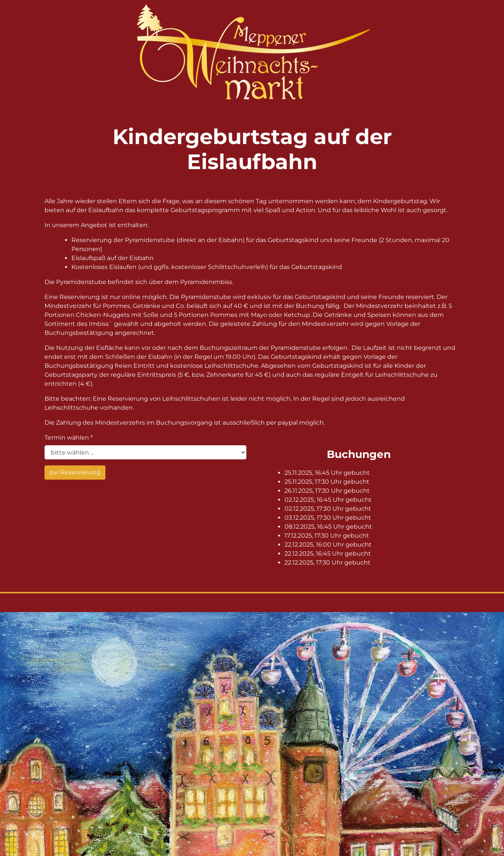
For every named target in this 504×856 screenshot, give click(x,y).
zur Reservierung (75, 472)
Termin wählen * (69, 438)
